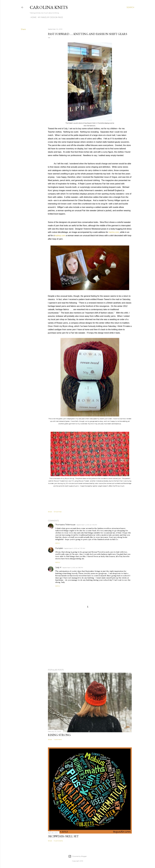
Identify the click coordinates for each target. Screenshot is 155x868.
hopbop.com (60, 235)
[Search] (130, 7)
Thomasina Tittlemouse (65, 525)
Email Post (58, 512)
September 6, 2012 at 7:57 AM (75, 548)
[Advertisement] (90, 645)
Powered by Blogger (78, 856)
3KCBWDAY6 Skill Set (63, 836)
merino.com (114, 232)
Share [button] (23, 29)
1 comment (58, 739)
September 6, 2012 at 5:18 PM (73, 568)
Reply (58, 543)
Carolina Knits (49, 7)
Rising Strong (59, 735)
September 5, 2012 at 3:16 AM (87, 525)
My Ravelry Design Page (50, 17)
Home (33, 17)
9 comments (58, 841)
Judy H (58, 567)
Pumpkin (59, 548)
